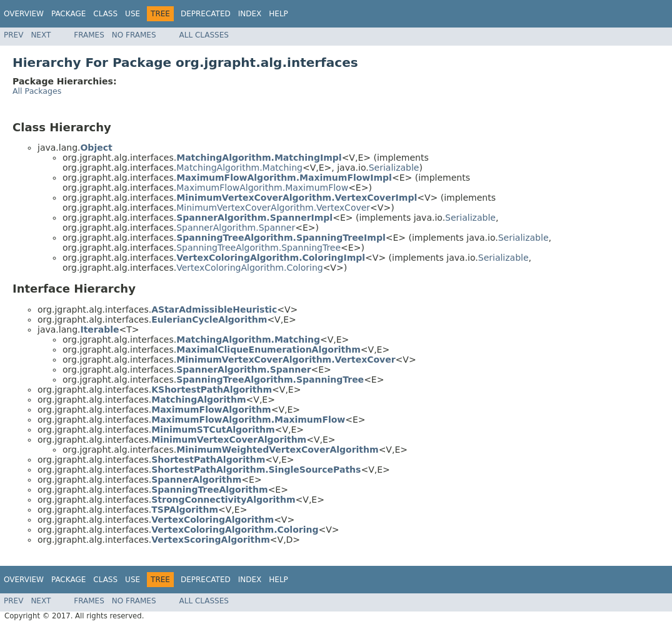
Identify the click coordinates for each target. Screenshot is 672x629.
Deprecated (206, 14)
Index (250, 14)
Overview (24, 14)
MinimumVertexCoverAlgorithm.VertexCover (273, 208)
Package (68, 14)
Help (278, 14)
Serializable (394, 168)
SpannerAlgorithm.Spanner (236, 228)
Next (41, 35)
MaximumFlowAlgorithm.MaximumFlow (262, 188)
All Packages (37, 91)
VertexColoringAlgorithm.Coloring (249, 268)
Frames (89, 35)
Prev (13, 35)
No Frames (134, 35)
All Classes (204, 35)
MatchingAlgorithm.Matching (239, 168)
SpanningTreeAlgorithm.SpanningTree (258, 248)
